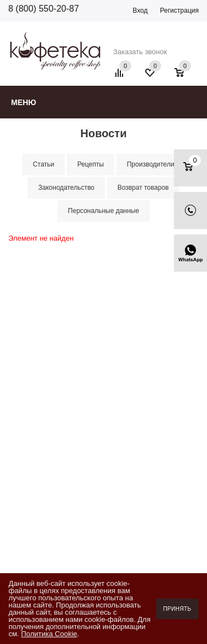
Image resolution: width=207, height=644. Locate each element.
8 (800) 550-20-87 (44, 9)
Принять (177, 609)
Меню (24, 102)
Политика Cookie (49, 634)
